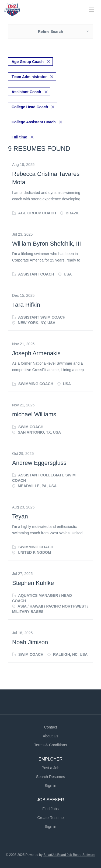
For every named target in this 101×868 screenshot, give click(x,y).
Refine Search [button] (50, 32)
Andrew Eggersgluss (39, 463)
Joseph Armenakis (36, 353)
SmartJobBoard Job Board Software (69, 855)
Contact (50, 727)
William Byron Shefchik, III (47, 244)
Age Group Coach (28, 62)
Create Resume (50, 818)
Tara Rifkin (26, 305)
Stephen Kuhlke (33, 583)
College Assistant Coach (34, 122)
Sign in (50, 786)
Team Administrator (29, 77)
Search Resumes (50, 777)
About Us (51, 736)
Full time (19, 137)
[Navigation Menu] (92, 10)
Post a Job (50, 768)
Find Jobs (50, 809)
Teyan (20, 516)
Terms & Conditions (50, 745)
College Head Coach (30, 107)
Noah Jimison (30, 642)
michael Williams (34, 414)
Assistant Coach (26, 92)
